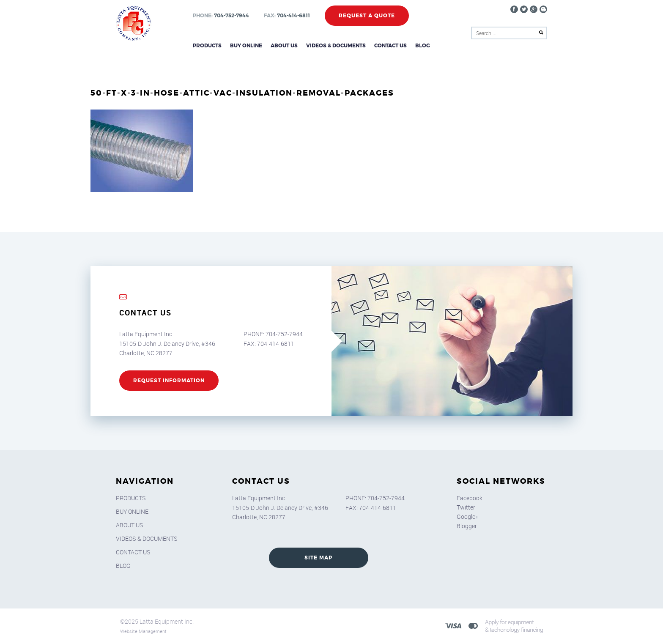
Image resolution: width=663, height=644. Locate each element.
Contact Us (390, 46)
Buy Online (246, 46)
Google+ (468, 517)
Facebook (470, 498)
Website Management (143, 631)
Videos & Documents (336, 46)
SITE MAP (318, 558)
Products (207, 46)
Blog (423, 46)
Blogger (467, 526)
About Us (284, 46)
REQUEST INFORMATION (169, 381)
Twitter (466, 507)
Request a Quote (367, 16)
